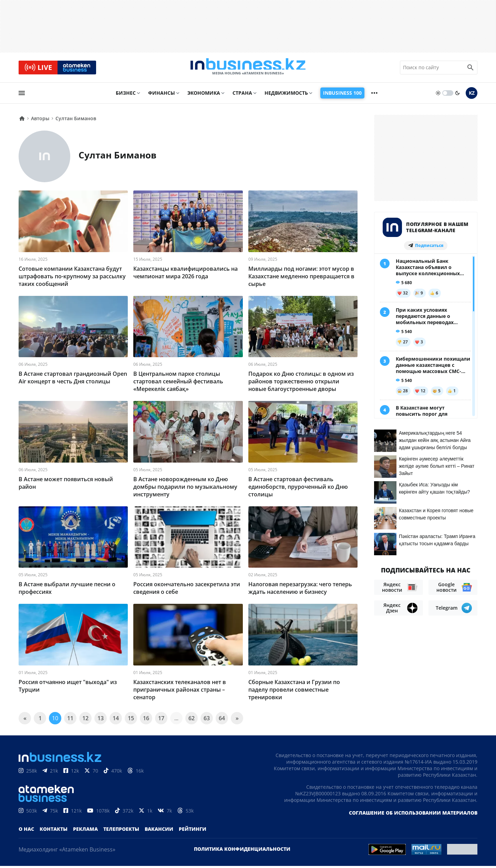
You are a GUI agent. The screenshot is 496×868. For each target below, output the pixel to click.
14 (116, 720)
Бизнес (126, 95)
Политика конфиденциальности (242, 851)
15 (131, 720)
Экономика (204, 95)
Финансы (162, 95)
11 (70, 720)
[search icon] (471, 69)
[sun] (438, 95)
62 (192, 720)
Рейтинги (193, 831)
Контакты (54, 831)
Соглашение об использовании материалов (413, 815)
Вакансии (159, 831)
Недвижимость (286, 95)
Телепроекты (121, 831)
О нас (26, 831)
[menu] (22, 95)
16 (146, 720)
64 (222, 720)
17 (161, 720)
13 (101, 720)
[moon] (457, 95)
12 (85, 720)
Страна (242, 95)
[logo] (248, 69)
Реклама (85, 831)
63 (207, 720)
